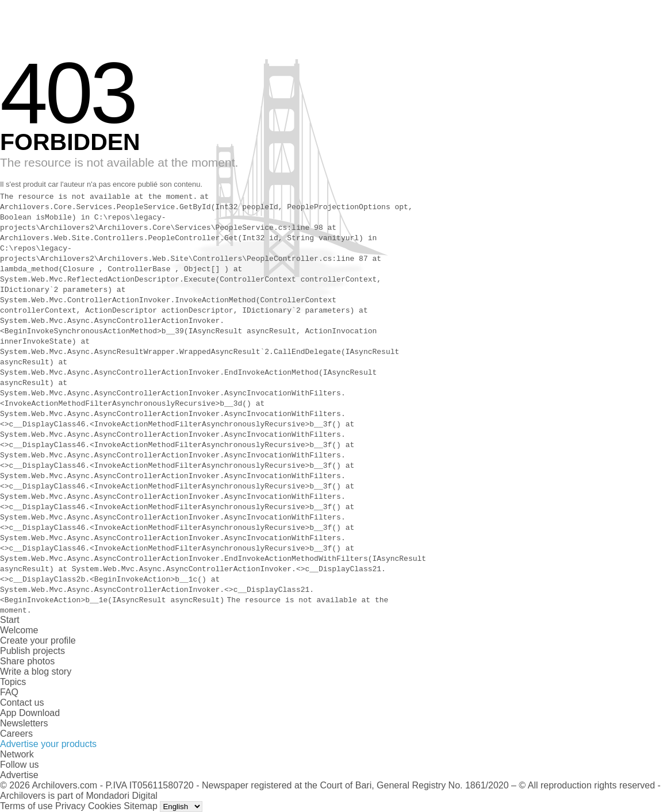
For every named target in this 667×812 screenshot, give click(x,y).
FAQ (9, 692)
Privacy (70, 806)
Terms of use (26, 806)
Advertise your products (48, 744)
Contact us (22, 703)
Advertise (19, 775)
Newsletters (24, 723)
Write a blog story (36, 671)
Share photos (27, 661)
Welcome (19, 630)
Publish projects (32, 651)
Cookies (105, 806)
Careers (16, 734)
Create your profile (38, 640)
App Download (30, 713)
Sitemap (141, 806)
